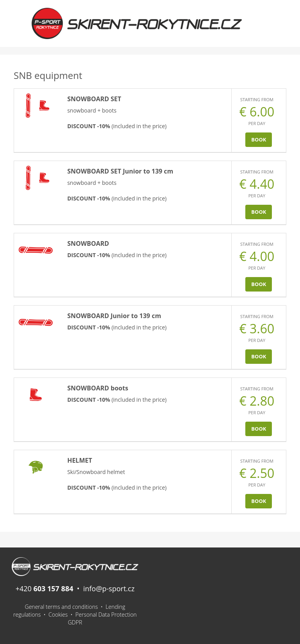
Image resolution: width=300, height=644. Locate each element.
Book (259, 140)
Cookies (58, 614)
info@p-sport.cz (109, 589)
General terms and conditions (62, 607)
